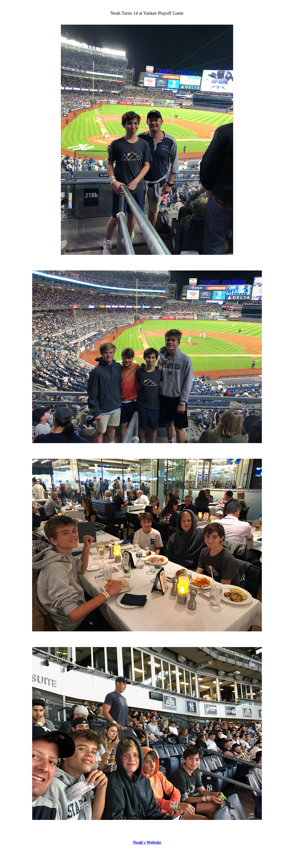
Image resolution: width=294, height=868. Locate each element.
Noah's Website (147, 842)
